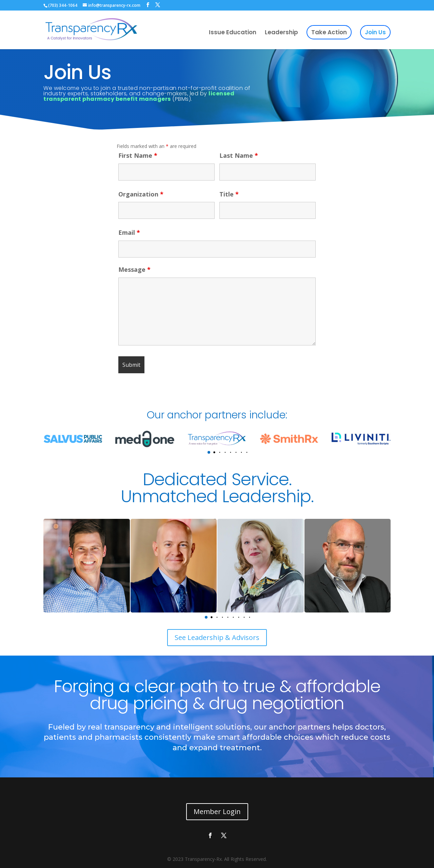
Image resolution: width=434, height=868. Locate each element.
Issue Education (233, 33)
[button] (209, 452)
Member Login (217, 812)
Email (129, 232)
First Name (138, 155)
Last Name (239, 155)
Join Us (375, 32)
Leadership (281, 33)
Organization (141, 194)
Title (229, 194)
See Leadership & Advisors (217, 637)
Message (134, 269)
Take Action (329, 32)
